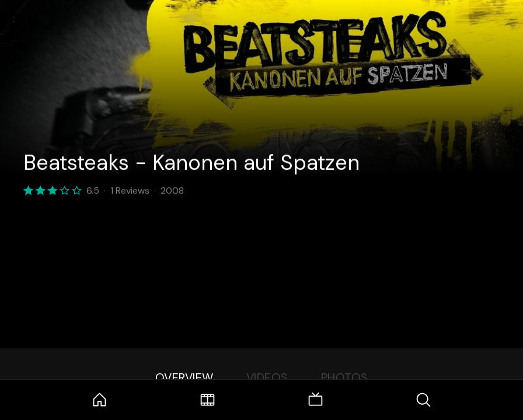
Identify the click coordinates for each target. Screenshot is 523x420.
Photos (345, 377)
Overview (184, 377)
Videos (267, 377)
